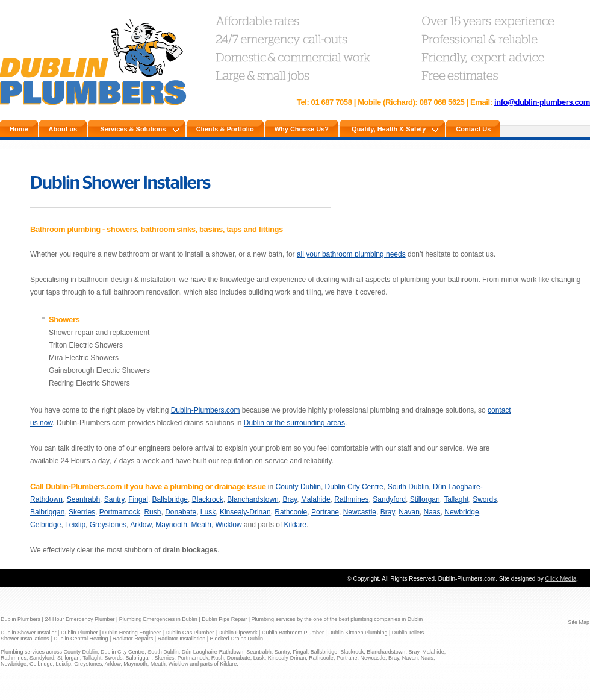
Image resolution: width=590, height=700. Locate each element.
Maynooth (171, 525)
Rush (152, 512)
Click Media (561, 579)
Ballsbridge (170, 499)
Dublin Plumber (79, 633)
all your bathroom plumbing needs (351, 254)
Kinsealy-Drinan (245, 512)
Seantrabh (83, 499)
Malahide (316, 499)
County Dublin (298, 487)
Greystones (108, 525)
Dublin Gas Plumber (190, 633)
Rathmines (351, 499)
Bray (290, 499)
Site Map (579, 622)
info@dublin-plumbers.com (542, 102)
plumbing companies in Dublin (387, 619)
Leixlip (75, 525)
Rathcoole (291, 512)
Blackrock (208, 499)
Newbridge (461, 512)
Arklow (141, 525)
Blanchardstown (253, 499)
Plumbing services (275, 619)
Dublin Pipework (238, 633)
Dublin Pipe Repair (224, 619)
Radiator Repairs (133, 639)
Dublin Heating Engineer (132, 633)
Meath (201, 525)
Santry (114, 499)
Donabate (181, 512)
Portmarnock (120, 512)
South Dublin (408, 487)
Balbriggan (47, 512)
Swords (485, 499)
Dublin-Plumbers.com (206, 410)
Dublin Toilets (408, 633)
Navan (409, 512)
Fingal (138, 499)
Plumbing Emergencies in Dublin (158, 619)
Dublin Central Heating (81, 639)
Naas (432, 512)
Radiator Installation (182, 639)
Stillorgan (425, 499)
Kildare (295, 525)
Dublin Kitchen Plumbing (358, 633)
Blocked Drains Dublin (237, 639)
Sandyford (389, 499)
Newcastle (360, 512)
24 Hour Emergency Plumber (79, 619)
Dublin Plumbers (20, 619)
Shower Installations (25, 639)
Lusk (208, 512)
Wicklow (229, 525)
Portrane (325, 512)
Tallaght (456, 499)
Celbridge (45, 525)
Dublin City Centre (354, 487)
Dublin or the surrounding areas (294, 423)
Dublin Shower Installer (29, 633)
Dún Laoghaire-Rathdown (213, 652)
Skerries (82, 512)
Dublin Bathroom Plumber (293, 633)
